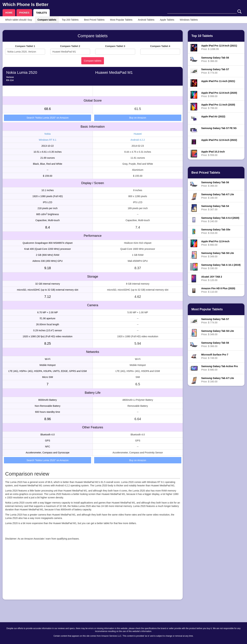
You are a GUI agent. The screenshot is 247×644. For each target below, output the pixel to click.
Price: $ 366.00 (215, 59)
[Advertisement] (93, 573)
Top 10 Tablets (202, 36)
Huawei (138, 134)
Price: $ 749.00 (215, 356)
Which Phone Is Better (25, 4)
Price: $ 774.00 (215, 71)
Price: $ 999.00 (219, 95)
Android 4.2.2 (138, 140)
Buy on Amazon (138, 118)
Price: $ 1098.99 (219, 47)
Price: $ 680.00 (219, 368)
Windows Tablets (189, 20)
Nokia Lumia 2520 (22, 72)
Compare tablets (47, 20)
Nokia (48, 134)
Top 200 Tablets (70, 20)
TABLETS (42, 13)
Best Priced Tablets (94, 20)
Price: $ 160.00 (218, 196)
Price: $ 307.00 (215, 208)
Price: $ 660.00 (215, 243)
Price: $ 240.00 (220, 220)
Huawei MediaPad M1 (114, 72)
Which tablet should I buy (19, 20)
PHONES (24, 13)
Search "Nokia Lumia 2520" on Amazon (48, 118)
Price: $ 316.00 (216, 231)
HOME (9, 13)
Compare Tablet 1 (25, 46)
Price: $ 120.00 (212, 278)
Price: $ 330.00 (221, 267)
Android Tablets (146, 20)
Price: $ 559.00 (213, 153)
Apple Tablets (167, 20)
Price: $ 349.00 (217, 255)
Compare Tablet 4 (160, 46)
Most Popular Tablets (121, 20)
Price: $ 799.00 (218, 106)
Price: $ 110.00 (218, 290)
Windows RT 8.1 (48, 140)
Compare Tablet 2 (70, 46)
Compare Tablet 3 (115, 46)
